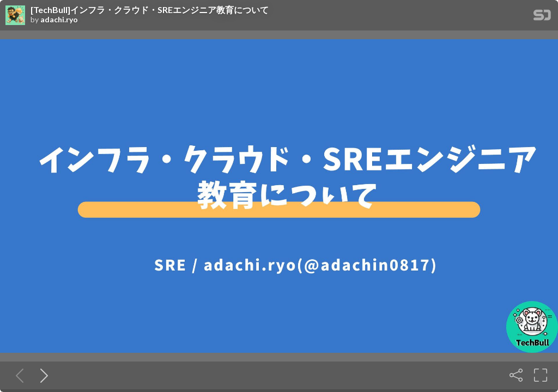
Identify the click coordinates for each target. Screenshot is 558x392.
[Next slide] (42, 375)
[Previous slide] (17, 375)
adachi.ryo (59, 20)
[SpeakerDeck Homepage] (542, 17)
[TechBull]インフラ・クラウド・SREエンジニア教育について (150, 10)
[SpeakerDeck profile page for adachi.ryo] (15, 16)
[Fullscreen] (541, 375)
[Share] (516, 375)
